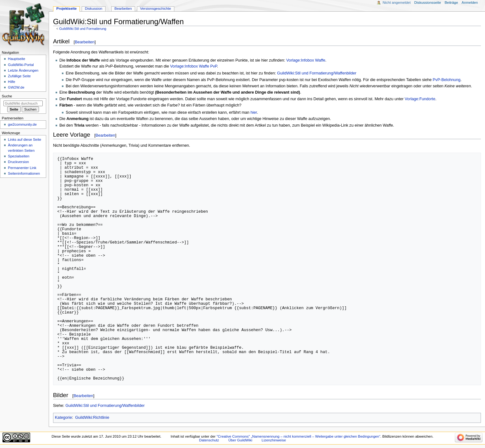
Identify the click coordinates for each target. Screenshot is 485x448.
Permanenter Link (22, 168)
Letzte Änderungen (23, 70)
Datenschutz (209, 440)
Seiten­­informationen (24, 173)
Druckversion (18, 162)
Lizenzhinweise (274, 440)
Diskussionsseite (428, 3)
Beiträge (451, 3)
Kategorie (63, 418)
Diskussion (93, 8)
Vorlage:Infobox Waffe (306, 60)
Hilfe (11, 82)
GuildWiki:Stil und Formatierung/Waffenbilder (317, 73)
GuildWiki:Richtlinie (92, 418)
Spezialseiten (19, 156)
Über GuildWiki (240, 440)
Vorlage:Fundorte (420, 99)
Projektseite (66, 8)
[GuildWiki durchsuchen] (23, 103)
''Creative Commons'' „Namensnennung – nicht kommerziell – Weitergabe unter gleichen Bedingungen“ (298, 436)
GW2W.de (16, 87)
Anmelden (470, 3)
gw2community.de (22, 124)
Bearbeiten (85, 42)
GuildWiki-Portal (21, 65)
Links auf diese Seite (25, 139)
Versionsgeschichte (156, 8)
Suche (7, 96)
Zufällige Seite (19, 76)
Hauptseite (16, 59)
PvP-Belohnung (447, 80)
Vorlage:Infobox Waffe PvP (194, 66)
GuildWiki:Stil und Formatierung (83, 29)
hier (253, 112)
